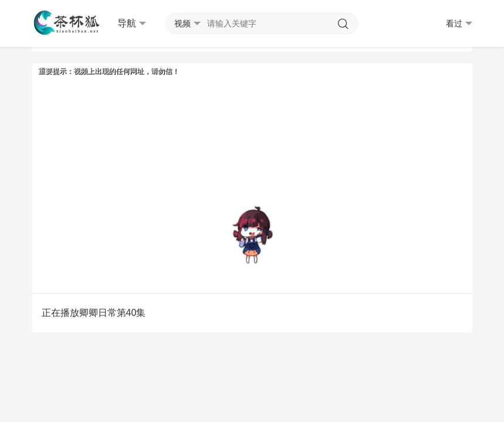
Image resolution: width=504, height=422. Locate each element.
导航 (132, 23)
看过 (459, 24)
